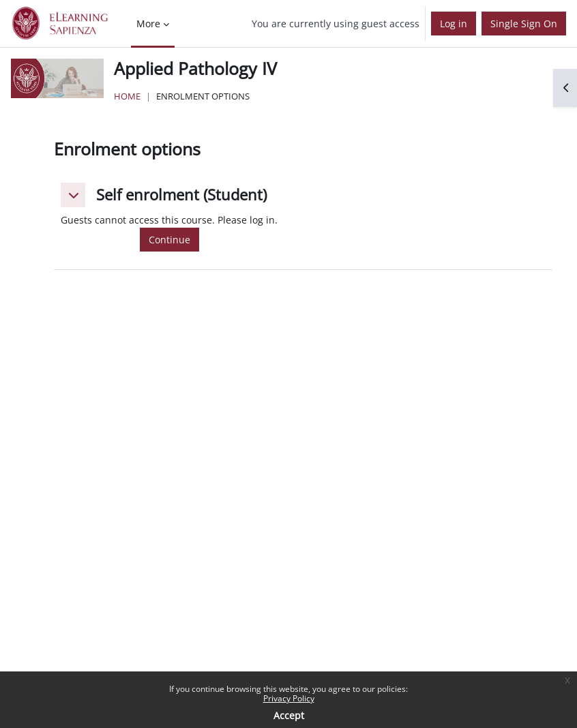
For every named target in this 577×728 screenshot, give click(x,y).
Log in (454, 24)
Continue (169, 240)
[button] (73, 195)
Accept (289, 715)
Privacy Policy (289, 698)
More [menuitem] (148, 24)
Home (127, 96)
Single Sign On (524, 24)
